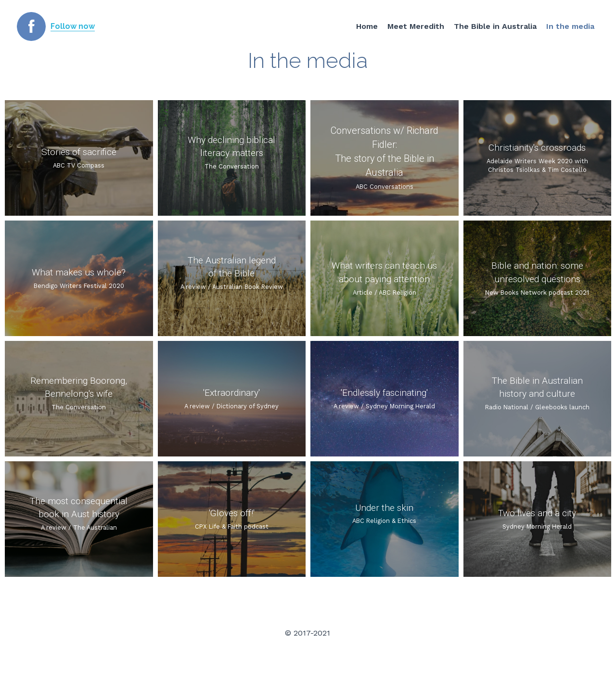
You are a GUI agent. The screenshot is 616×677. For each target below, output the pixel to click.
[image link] (31, 26)
